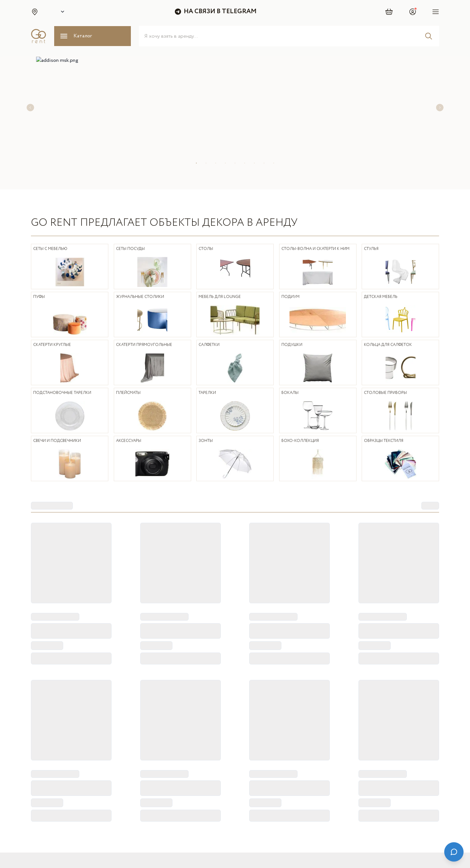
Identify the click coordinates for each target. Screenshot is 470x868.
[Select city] (61, 12)
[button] (34, 12)
